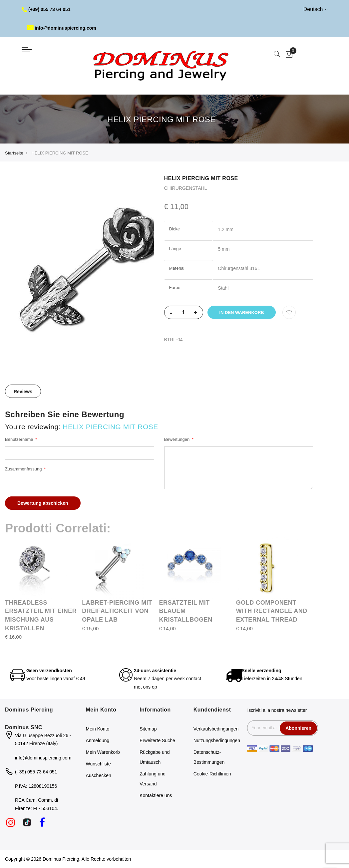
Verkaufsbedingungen (216, 729)
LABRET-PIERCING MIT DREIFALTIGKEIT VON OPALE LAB (117, 611)
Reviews (23, 392)
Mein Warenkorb (103, 752)
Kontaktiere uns (156, 795)
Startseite (14, 153)
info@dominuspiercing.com (61, 28)
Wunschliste (98, 764)
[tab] (23, 391)
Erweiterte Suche (157, 740)
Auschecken (99, 775)
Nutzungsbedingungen (217, 740)
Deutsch (315, 9)
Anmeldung (98, 740)
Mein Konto (98, 729)
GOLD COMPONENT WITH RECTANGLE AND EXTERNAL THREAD (272, 611)
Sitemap (148, 729)
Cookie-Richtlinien (212, 774)
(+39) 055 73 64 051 (46, 9)
